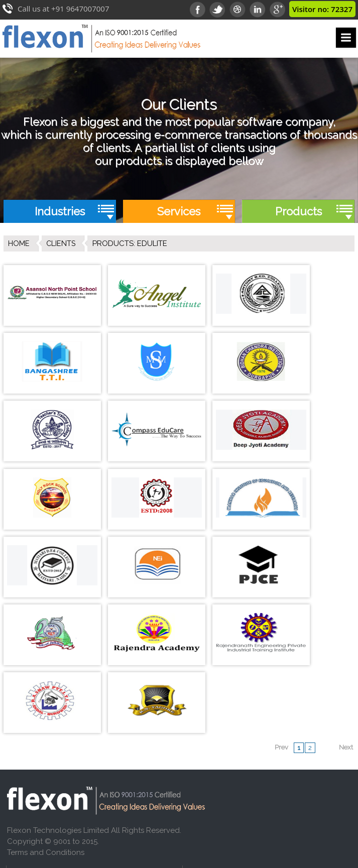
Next (346, 595)
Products (299, 211)
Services (179, 211)
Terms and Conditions (46, 700)
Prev (281, 595)
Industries (60, 211)
